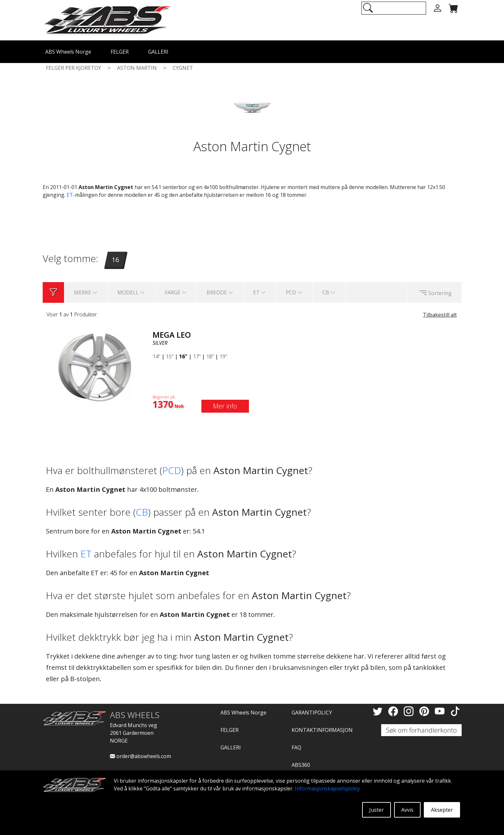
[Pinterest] (425, 711)
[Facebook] (394, 711)
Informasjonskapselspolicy (327, 788)
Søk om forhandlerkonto (421, 730)
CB (142, 512)
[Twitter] (379, 711)
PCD (172, 470)
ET (70, 195)
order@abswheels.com (140, 756)
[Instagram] (410, 711)
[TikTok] (455, 711)
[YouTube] (441, 711)
